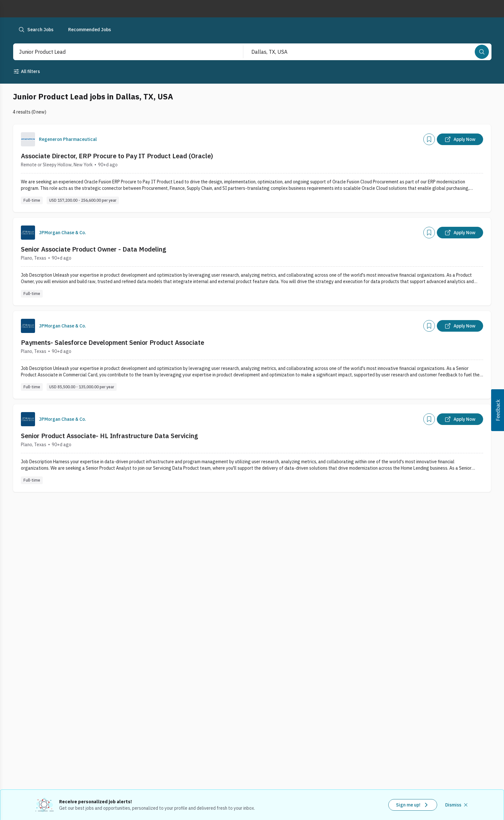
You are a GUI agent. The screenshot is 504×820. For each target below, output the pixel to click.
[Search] (482, 52)
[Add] (429, 139)
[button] (498, 410)
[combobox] (121, 52)
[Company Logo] (28, 139)
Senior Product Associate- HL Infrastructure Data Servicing (109, 436)
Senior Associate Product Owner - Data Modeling (94, 249)
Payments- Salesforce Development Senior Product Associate (113, 342)
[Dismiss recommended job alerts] (457, 805)
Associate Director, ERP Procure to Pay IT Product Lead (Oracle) (117, 156)
